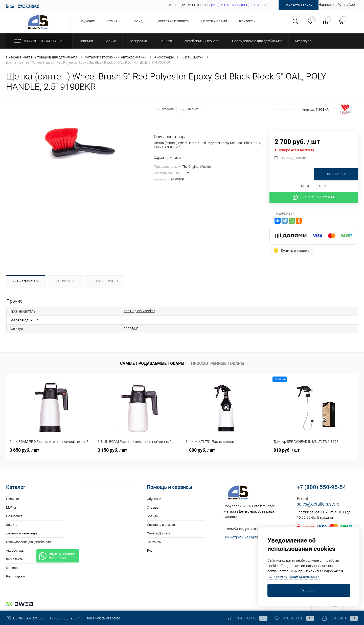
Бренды (139, 21)
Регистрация (29, 5)
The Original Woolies (197, 167)
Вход (10, 5)
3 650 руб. (24, 450)
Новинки (13, 499)
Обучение (87, 21)
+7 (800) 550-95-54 (321, 487)
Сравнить (193, 109)
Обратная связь (24, 618)
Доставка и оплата (173, 21)
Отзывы (114, 21)
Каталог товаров (39, 41)
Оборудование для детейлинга (29, 542)
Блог (150, 550)
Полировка (14, 516)
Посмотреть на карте (241, 537)
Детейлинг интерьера (22, 533)
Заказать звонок (299, 5)
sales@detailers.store (318, 504)
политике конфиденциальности (293, 576)
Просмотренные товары (218, 363)
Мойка (11, 507)
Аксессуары (15, 550)
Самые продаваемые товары (152, 363)
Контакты (247, 21)
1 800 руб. (200, 450)
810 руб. (287, 450)
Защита (12, 525)
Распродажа (15, 576)
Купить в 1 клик (314, 186)
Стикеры (13, 568)
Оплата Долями (214, 21)
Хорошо (309, 591)
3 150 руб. (112, 450)
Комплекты (15, 559)
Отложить (168, 109)
